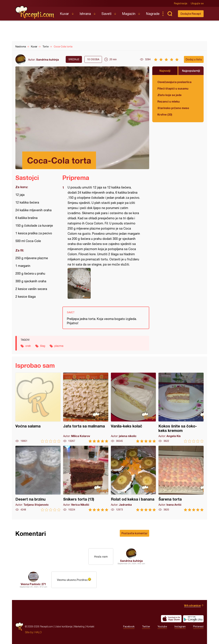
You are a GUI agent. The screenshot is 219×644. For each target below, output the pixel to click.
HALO (38, 632)
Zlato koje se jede (169, 95)
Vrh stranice (192, 605)
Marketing (79, 626)
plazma (59, 346)
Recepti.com (35, 12)
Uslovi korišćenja (64, 626)
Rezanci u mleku (169, 101)
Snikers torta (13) (86, 479)
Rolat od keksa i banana (133, 479)
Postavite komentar (134, 533)
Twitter (146, 627)
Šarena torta (181, 479)
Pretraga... (170, 14)
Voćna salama (38, 408)
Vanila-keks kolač (133, 408)
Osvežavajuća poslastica (174, 82)
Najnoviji (165, 71)
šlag (43, 346)
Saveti (106, 14)
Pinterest (198, 627)
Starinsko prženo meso (173, 108)
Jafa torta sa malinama (86, 408)
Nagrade (153, 14)
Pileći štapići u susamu (173, 88)
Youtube (162, 627)
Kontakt (90, 626)
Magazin (129, 14)
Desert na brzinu (38, 479)
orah (28, 346)
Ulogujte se (197, 3)
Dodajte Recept (191, 14)
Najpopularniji (191, 71)
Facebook (129, 627)
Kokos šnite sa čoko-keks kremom (181, 408)
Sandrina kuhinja (47, 59)
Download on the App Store (171, 619)
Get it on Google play (193, 619)
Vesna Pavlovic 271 (33, 584)
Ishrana (85, 14)
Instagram (180, 627)
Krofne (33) (165, 114)
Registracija (181, 3)
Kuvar (64, 14)
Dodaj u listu (194, 59)
